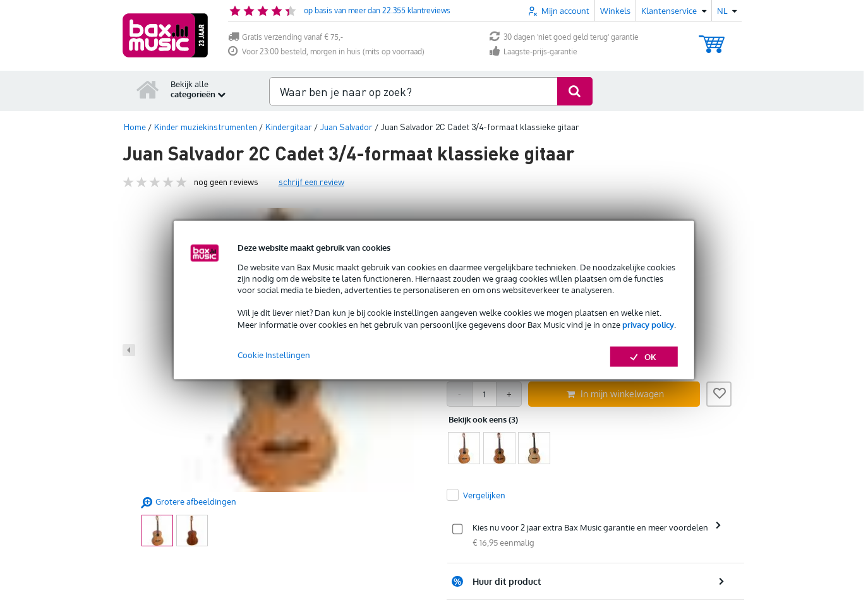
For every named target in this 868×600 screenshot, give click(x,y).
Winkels (615, 11)
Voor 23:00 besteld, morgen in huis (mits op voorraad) (326, 51)
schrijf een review (311, 182)
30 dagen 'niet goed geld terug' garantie (564, 37)
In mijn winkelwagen (615, 394)
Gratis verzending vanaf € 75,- (286, 37)
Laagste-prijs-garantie (533, 51)
